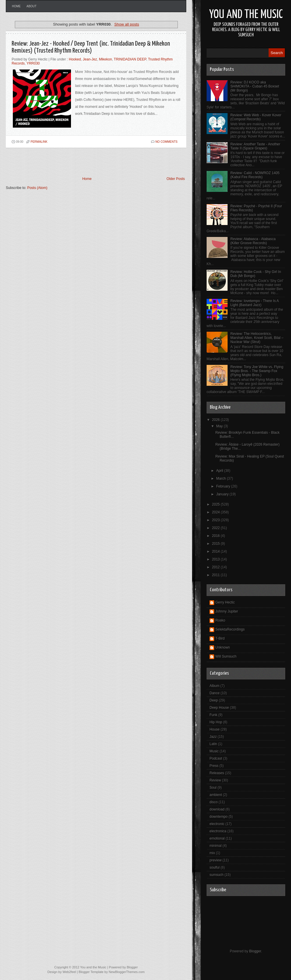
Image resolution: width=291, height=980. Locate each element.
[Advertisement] (74, 162)
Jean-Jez (90, 59)
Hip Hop (216, 722)
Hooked (75, 59)
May (220, 426)
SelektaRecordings (230, 629)
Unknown (223, 647)
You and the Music (246, 15)
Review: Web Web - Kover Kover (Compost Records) (256, 117)
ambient (216, 795)
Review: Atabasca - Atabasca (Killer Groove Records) (253, 241)
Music (214, 751)
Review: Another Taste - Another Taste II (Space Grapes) (255, 146)
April (220, 471)
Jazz (213, 737)
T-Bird (220, 638)
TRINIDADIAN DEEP (130, 59)
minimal (215, 846)
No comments (166, 142)
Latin (213, 744)
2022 (217, 528)
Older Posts (176, 179)
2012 (217, 567)
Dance (215, 693)
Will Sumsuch (226, 656)
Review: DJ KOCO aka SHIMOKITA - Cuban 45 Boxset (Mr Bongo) (255, 86)
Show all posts (127, 24)
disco (214, 802)
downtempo (219, 817)
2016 (217, 536)
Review (215, 780)
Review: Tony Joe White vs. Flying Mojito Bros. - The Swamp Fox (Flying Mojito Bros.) (257, 371)
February (224, 486)
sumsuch (217, 875)
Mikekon (105, 59)
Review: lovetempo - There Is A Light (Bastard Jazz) (255, 303)
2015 (217, 544)
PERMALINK (39, 142)
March (222, 479)
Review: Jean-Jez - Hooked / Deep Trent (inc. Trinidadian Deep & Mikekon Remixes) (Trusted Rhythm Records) (91, 47)
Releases (217, 773)
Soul (213, 788)
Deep (214, 700)
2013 (217, 559)
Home (16, 6)
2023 (217, 520)
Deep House (219, 708)
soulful (215, 867)
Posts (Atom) (37, 188)
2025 (217, 504)
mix (212, 853)
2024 (217, 512)
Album (214, 686)
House (215, 729)
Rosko (220, 620)
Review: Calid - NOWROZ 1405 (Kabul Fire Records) (255, 175)
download (217, 809)
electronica (218, 831)
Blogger (255, 951)
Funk (213, 715)
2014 (217, 551)
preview (215, 860)
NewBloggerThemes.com (127, 972)
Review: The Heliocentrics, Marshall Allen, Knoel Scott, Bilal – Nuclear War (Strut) (257, 338)
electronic (217, 824)
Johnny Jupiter (227, 611)
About (31, 6)
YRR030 (33, 63)
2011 (217, 575)
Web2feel (69, 972)
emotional (217, 838)
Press (214, 766)
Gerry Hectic (225, 602)
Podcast (216, 758)
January (223, 494)
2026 (217, 420)
